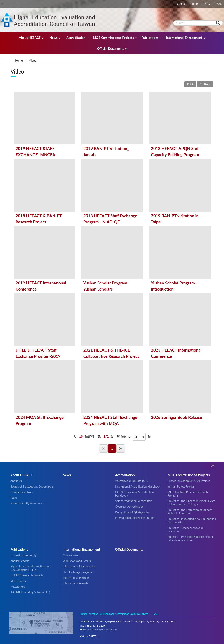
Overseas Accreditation (129, 507)
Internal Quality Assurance (26, 503)
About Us (16, 481)
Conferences (70, 555)
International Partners (76, 578)
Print (190, 84)
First (103, 448)
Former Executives (22, 492)
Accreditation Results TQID (132, 481)
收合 (213, 466)
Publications (150, 38)
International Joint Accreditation (135, 518)
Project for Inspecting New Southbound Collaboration (192, 520)
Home (194, 4)
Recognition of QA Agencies (132, 512)
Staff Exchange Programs (78, 572)
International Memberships (79, 566)
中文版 (206, 4)
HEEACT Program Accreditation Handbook (134, 494)
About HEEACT (30, 38)
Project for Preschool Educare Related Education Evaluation (191, 538)
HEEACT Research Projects (27, 575)
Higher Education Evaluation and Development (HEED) (30, 568)
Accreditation (76, 38)
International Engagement (184, 38)
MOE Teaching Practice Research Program (188, 494)
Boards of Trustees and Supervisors (32, 486)
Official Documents (111, 49)
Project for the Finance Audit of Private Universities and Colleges (191, 503)
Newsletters (18, 587)
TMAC (218, 4)
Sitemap (181, 4)
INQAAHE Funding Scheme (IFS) (30, 592)
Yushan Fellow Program (182, 486)
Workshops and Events (77, 561)
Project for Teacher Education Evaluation (186, 529)
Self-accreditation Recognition (134, 501)
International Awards (75, 583)
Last (121, 448)
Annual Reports (20, 561)
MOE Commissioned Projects (113, 38)
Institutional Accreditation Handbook (138, 486)
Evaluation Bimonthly (23, 555)
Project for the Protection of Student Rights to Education (190, 511)
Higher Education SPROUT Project (189, 481)
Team (14, 498)
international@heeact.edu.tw (102, 629)
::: (2, 4)
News (53, 38)
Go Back (205, 84)
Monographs (18, 581)
